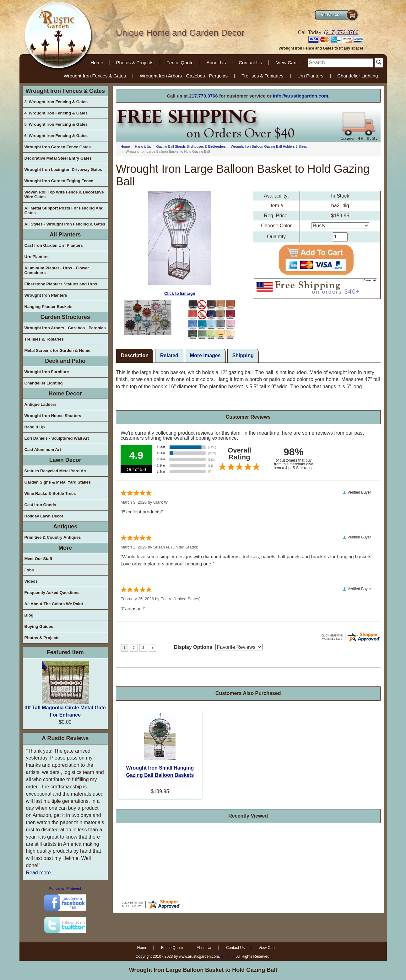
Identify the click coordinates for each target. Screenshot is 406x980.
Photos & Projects (135, 63)
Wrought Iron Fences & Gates (95, 76)
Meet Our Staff (38, 559)
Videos (31, 581)
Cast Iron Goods (40, 505)
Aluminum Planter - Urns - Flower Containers (57, 270)
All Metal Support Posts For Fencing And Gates (64, 210)
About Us (216, 63)
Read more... (41, 873)
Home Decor (65, 394)
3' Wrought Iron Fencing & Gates (56, 102)
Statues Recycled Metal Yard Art (56, 471)
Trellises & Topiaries (262, 76)
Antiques (65, 527)
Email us (228, 956)
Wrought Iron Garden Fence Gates (58, 147)
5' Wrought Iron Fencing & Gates (56, 124)
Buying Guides (39, 626)
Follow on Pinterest (65, 888)
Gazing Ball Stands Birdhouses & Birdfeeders (191, 146)
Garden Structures (65, 317)
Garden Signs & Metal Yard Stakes (58, 482)
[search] (340, 63)
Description (135, 355)
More (65, 548)
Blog (29, 615)
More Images (205, 355)
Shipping (243, 355)
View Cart (287, 63)
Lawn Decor (65, 460)
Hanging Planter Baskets (49, 307)
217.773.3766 (203, 96)
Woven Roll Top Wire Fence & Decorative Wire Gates (64, 194)
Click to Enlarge (180, 244)
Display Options (193, 647)
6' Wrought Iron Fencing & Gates (56, 136)
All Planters (65, 235)
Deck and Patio (65, 361)
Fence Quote (180, 63)
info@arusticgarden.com (300, 96)
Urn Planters (310, 76)
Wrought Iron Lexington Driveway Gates (63, 170)
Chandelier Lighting (357, 76)
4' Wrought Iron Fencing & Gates (56, 113)
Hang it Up (35, 427)
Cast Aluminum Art (43, 450)
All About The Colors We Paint (54, 604)
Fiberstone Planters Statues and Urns (61, 284)
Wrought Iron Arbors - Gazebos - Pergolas (184, 76)
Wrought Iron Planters (46, 295)
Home (97, 63)
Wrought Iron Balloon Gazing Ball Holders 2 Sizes (269, 146)
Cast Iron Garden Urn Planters (54, 245)
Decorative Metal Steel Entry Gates (58, 158)
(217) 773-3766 (341, 32)
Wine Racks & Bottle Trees (50, 493)
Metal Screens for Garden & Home (57, 350)
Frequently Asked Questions (52, 593)
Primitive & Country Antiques (53, 537)
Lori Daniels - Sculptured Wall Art (57, 438)
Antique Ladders (41, 404)
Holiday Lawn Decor (44, 516)
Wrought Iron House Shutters (53, 416)
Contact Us (250, 63)
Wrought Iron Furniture (47, 372)
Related (169, 355)
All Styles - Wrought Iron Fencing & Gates (65, 224)
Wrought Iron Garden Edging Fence (59, 181)
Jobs (29, 570)
